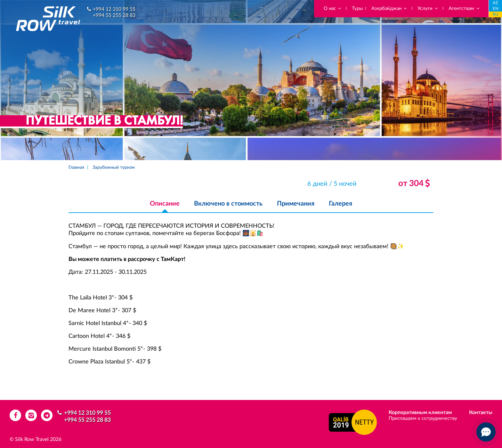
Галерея (340, 204)
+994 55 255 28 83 (114, 15)
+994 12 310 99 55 (114, 9)
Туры (357, 8)
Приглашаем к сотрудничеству (423, 418)
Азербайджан (389, 8)
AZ (495, 3)
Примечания (296, 204)
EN (496, 9)
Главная (76, 167)
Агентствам (464, 8)
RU (496, 15)
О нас (333, 8)
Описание (165, 204)
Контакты (481, 412)
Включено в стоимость (228, 204)
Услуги (428, 8)
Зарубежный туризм (114, 167)
